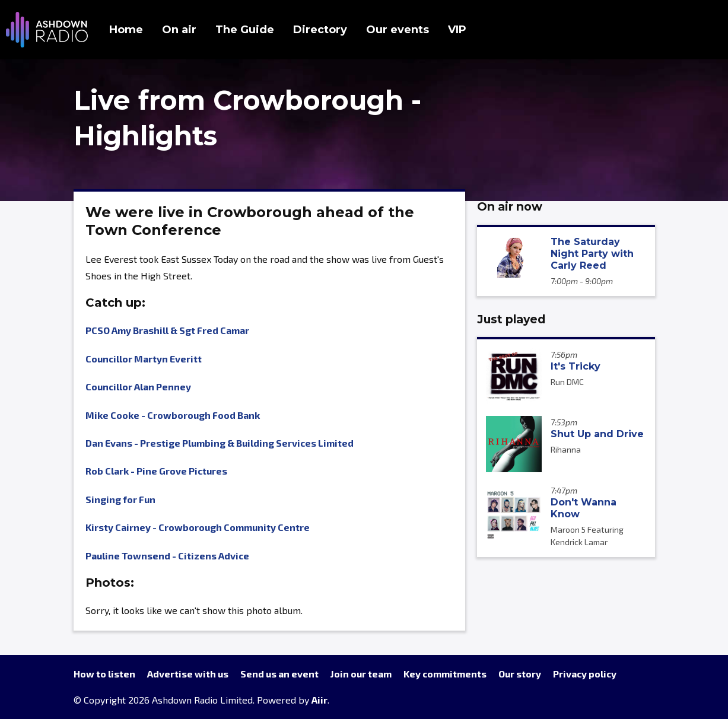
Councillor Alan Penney (138, 386)
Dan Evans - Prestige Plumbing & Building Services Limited (220, 443)
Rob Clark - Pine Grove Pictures (156, 471)
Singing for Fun (120, 499)
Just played (511, 319)
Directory (320, 30)
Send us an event (279, 674)
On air (179, 30)
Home (126, 30)
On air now (510, 206)
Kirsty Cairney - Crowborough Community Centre (198, 527)
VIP (457, 30)
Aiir (320, 700)
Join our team (361, 674)
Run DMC (567, 382)
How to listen (104, 674)
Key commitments (445, 674)
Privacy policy (585, 674)
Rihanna (566, 449)
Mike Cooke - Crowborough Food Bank (173, 415)
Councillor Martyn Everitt (144, 359)
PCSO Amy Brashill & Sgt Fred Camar (167, 330)
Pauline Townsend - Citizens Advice (167, 556)
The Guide (245, 30)
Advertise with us (188, 674)
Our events (398, 30)
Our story (520, 674)
